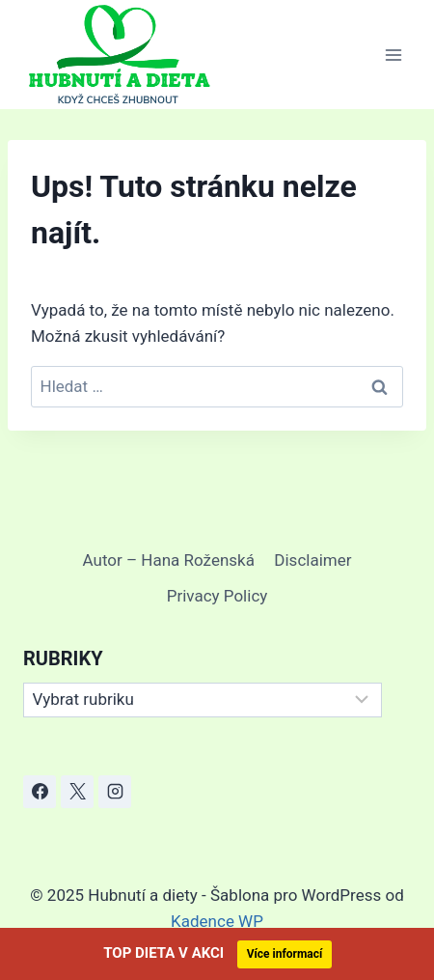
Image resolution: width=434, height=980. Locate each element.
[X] (77, 792)
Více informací (285, 954)
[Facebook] (40, 792)
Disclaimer (312, 560)
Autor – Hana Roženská (169, 560)
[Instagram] (115, 792)
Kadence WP (217, 921)
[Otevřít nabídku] (393, 55)
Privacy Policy (217, 596)
